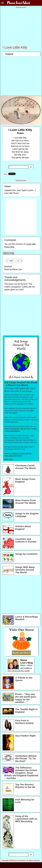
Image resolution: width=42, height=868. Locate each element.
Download (8, 266)
